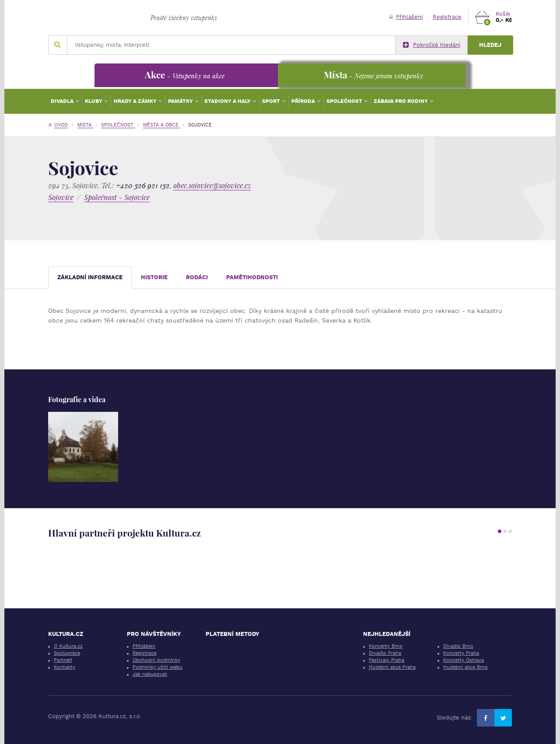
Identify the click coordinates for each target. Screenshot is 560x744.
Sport (272, 101)
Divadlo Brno (458, 646)
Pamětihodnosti (252, 277)
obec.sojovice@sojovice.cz (212, 185)
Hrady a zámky (136, 101)
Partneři (63, 660)
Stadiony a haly (228, 101)
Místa (85, 125)
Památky (181, 101)
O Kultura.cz (68, 646)
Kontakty (65, 667)
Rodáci (197, 277)
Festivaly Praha (387, 660)
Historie (154, 277)
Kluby (94, 101)
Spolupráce (67, 653)
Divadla (63, 101)
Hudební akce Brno (465, 667)
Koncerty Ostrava (464, 660)
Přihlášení (406, 17)
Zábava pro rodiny (401, 101)
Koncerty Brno (386, 646)
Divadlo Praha (385, 653)
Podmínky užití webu (157, 667)
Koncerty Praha (461, 653)
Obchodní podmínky (156, 660)
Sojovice (61, 197)
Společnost (345, 101)
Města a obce (162, 125)
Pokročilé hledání (432, 45)
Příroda (304, 101)
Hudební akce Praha (392, 667)
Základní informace (90, 277)
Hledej (490, 45)
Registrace (447, 17)
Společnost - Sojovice (117, 197)
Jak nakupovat (150, 674)
